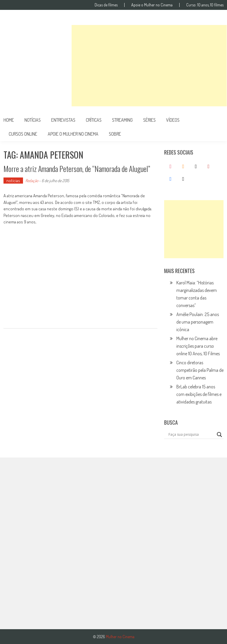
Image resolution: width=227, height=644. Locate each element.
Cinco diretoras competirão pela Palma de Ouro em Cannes (200, 370)
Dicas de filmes (106, 5)
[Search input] (191, 435)
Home (9, 120)
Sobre (115, 134)
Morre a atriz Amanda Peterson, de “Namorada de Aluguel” (77, 169)
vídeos (173, 120)
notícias (33, 120)
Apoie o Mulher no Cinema (152, 5)
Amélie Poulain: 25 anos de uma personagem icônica (198, 322)
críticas (94, 120)
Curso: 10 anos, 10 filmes (205, 5)
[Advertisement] (149, 66)
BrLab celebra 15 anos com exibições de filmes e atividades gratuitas (199, 394)
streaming (122, 120)
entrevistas (63, 120)
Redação (32, 181)
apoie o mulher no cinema (73, 134)
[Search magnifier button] (219, 435)
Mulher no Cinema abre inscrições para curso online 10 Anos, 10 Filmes (198, 346)
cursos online (23, 134)
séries (149, 120)
